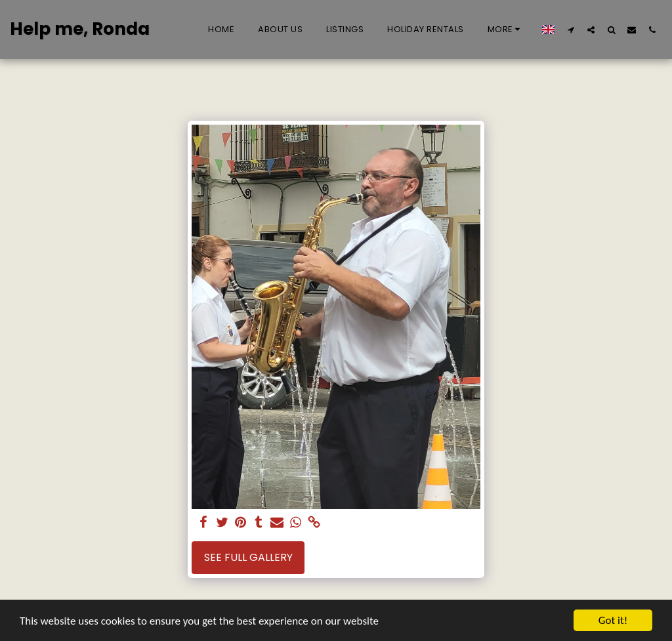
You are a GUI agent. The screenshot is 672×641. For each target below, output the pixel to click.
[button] (571, 30)
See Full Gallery (248, 557)
